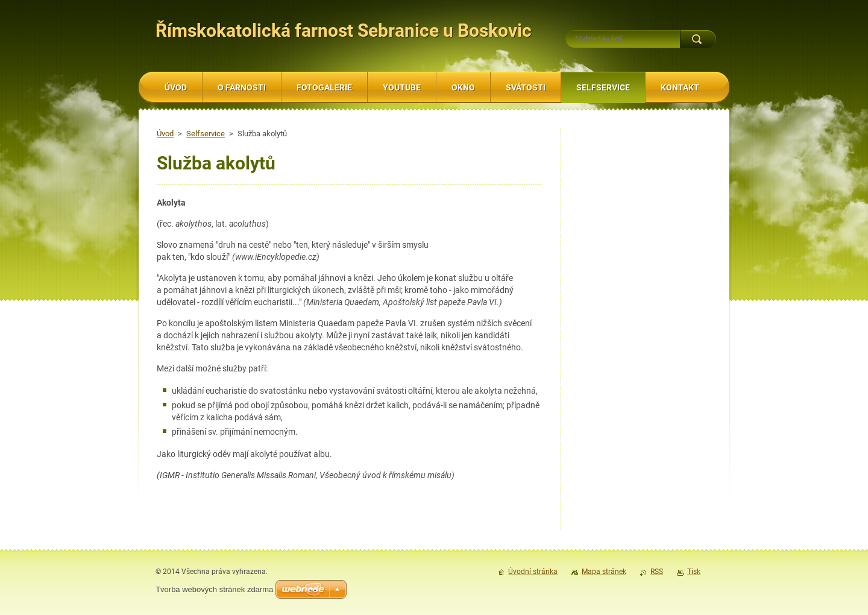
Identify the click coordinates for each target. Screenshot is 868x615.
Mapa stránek (604, 572)
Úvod (165, 134)
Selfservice (206, 134)
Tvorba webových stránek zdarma (214, 589)
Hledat (698, 39)
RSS (657, 572)
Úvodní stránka (533, 572)
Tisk (694, 572)
